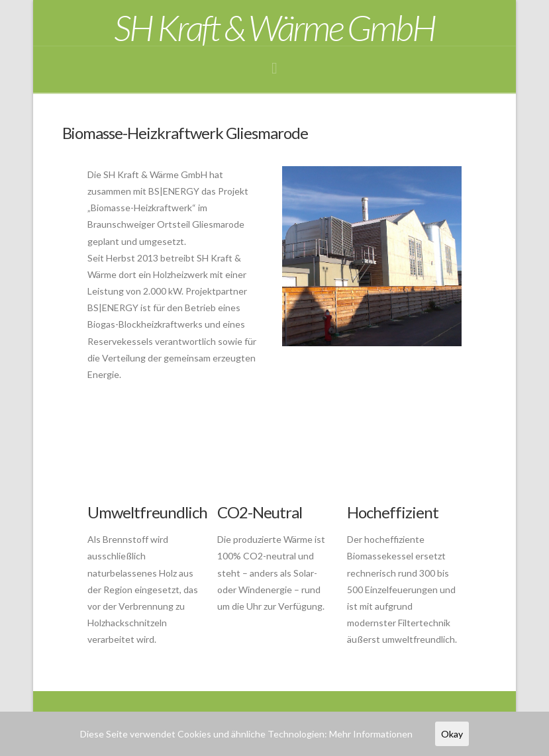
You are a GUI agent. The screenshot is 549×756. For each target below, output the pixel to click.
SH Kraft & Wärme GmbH (275, 28)
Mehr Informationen (371, 734)
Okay (452, 734)
